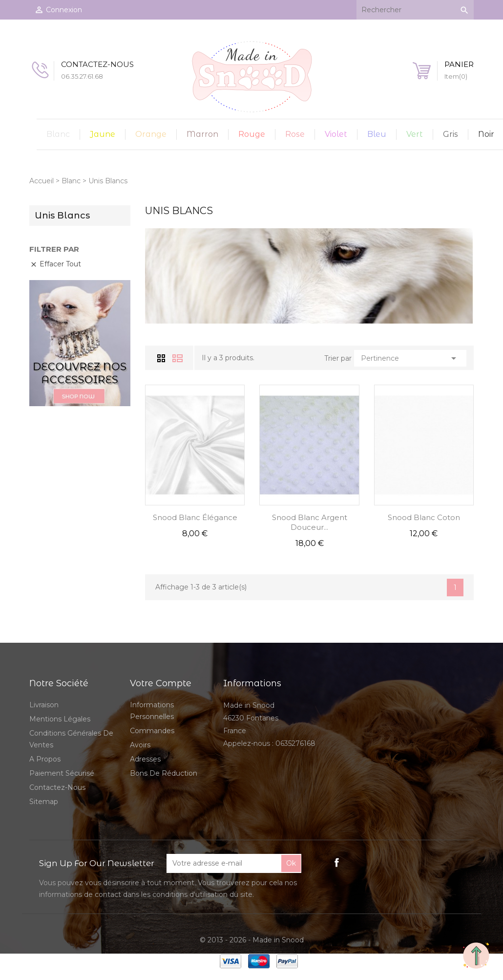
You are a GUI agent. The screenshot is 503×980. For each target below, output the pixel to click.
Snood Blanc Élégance (195, 517)
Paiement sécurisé (62, 773)
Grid (162, 358)
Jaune (103, 134)
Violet (336, 134)
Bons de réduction (164, 773)
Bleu (377, 134)
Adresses (145, 759)
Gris (451, 134)
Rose (295, 134)
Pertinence (410, 358)
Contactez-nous (57, 787)
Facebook (337, 862)
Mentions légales (60, 719)
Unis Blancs (62, 216)
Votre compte (161, 683)
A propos (45, 759)
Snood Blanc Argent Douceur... (310, 522)
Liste (178, 358)
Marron (202, 134)
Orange (151, 134)
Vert (415, 134)
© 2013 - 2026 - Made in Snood (252, 940)
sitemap (44, 802)
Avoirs (140, 745)
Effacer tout (55, 264)
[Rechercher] (415, 10)
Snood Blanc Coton (424, 517)
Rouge (252, 134)
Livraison (44, 705)
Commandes (152, 731)
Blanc (58, 134)
